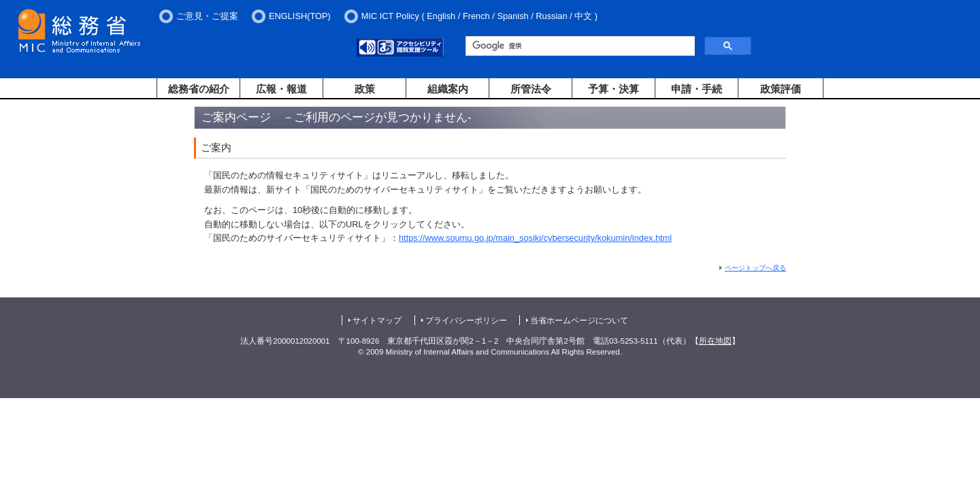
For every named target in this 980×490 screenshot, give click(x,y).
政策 (365, 89)
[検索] (579, 46)
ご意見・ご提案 (207, 16)
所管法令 (531, 89)
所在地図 (715, 341)
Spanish (512, 16)
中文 (583, 16)
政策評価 (781, 89)
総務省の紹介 (199, 89)
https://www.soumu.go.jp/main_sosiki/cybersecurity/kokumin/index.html (535, 238)
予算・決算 (614, 89)
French (476, 16)
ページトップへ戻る (755, 268)
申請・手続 (697, 89)
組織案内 (448, 89)
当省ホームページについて (579, 321)
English (441, 16)
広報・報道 (281, 89)
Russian (551, 16)
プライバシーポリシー (466, 321)
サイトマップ (377, 321)
